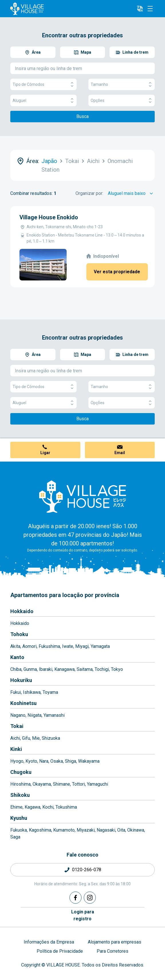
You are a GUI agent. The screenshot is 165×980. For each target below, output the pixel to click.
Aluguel (43, 101)
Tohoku (19, 634)
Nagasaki (106, 830)
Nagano (18, 715)
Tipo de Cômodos (43, 85)
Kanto (17, 657)
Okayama (42, 784)
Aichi (15, 738)
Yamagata (100, 646)
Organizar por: (89, 193)
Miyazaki (86, 830)
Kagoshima (40, 830)
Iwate (68, 646)
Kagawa (32, 807)
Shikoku (20, 795)
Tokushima (66, 807)
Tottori (78, 784)
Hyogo (17, 761)
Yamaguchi (98, 784)
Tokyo (117, 669)
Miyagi (82, 646)
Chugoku (21, 772)
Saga (15, 837)
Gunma (30, 669)
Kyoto (31, 761)
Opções (122, 101)
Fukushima (49, 646)
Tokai (17, 726)
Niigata (34, 715)
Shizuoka (51, 738)
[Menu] (150, 9)
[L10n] (140, 9)
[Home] (83, 496)
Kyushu (19, 818)
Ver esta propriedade (117, 272)
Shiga (70, 761)
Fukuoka (19, 830)
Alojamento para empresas (115, 942)
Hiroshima (20, 784)
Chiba (16, 669)
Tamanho (122, 85)
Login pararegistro (83, 915)
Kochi (48, 807)
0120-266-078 (87, 870)
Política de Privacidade (60, 951)
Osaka (57, 761)
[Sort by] (131, 193)
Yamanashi (54, 715)
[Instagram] (90, 898)
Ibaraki (46, 669)
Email (120, 453)
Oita (121, 830)
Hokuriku (21, 680)
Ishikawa (32, 692)
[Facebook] (75, 898)
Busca (82, 116)
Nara (44, 761)
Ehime (16, 807)
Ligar (45, 453)
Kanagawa (64, 669)
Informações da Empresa (49, 942)
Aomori (29, 646)
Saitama (85, 669)
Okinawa (136, 830)
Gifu (26, 738)
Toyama (50, 692)
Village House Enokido (49, 217)
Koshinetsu (23, 703)
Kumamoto (64, 830)
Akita (15, 646)
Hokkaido (22, 611)
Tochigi (102, 669)
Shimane (61, 784)
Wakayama (89, 761)
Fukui (16, 692)
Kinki (16, 749)
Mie (36, 738)
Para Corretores (113, 951)
